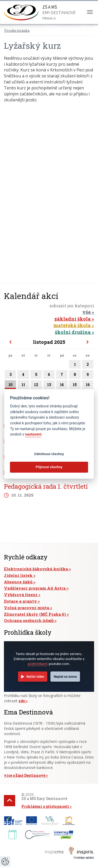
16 (88, 386)
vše (87, 312)
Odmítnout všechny (49, 454)
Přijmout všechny (49, 467)
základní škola (73, 319)
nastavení (33, 434)
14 (62, 386)
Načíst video (35, 677)
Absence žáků (18, 582)
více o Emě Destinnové (25, 775)
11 (23, 386)
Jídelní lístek (18, 575)
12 (36, 386)
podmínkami (38, 664)
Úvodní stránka (17, 30)
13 (49, 386)
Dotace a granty (20, 601)
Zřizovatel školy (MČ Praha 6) (35, 614)
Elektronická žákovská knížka (36, 569)
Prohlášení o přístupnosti (45, 806)
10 (10, 386)
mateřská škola (72, 325)
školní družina (73, 332)
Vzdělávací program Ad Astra (35, 588)
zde (22, 701)
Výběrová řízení (21, 595)
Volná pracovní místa (27, 608)
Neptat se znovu (65, 677)
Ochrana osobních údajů (29, 620)
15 (75, 386)
